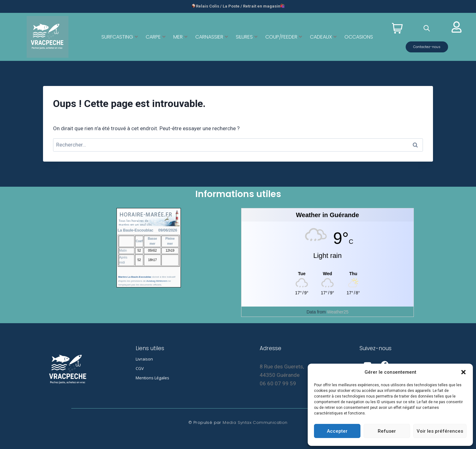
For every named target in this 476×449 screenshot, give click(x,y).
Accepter (337, 431)
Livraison (144, 359)
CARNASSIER (212, 37)
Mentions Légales (152, 378)
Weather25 (338, 312)
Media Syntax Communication (255, 422)
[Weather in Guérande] (327, 273)
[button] (463, 372)
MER (180, 37)
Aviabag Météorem (157, 281)
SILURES (247, 37)
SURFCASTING (120, 37)
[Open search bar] (427, 28)
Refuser (387, 431)
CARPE (156, 37)
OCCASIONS (359, 37)
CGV (140, 368)
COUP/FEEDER (284, 37)
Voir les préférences (440, 431)
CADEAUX (323, 37)
